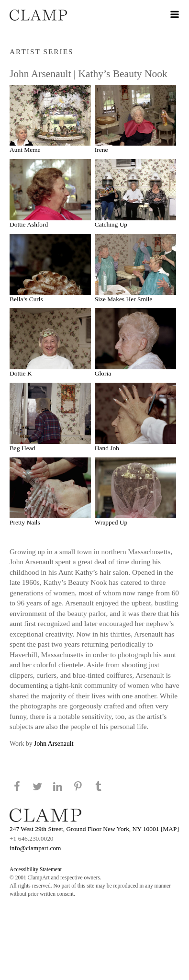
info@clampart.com (35, 848)
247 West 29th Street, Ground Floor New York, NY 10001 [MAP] (94, 829)
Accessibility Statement (36, 869)
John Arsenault (54, 744)
